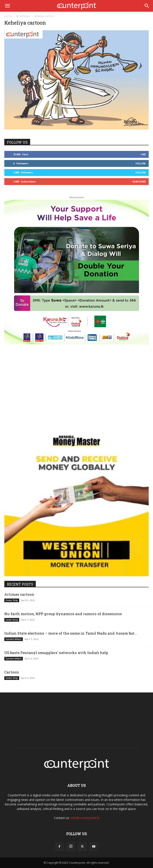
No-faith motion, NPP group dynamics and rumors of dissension (63, 614)
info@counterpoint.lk (85, 818)
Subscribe (139, 181)
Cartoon (12, 672)
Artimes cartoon (19, 594)
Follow (141, 163)
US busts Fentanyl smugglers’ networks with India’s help (57, 653)
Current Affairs (14, 639)
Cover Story (12, 620)
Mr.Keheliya (23, 16)
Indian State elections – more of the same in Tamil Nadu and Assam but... (71, 633)
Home (8, 16)
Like (143, 154)
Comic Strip (12, 600)
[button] (7, 6)
